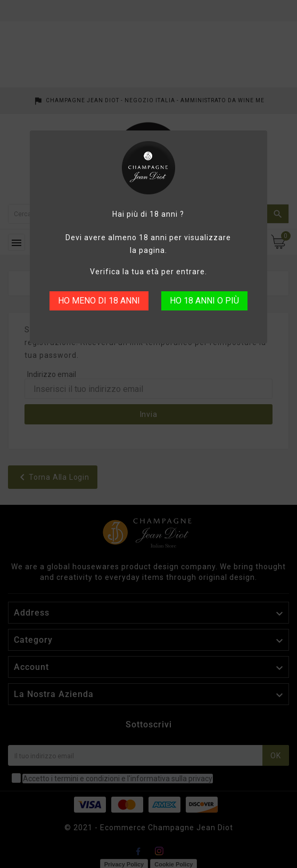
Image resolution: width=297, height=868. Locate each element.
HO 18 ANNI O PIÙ (204, 301)
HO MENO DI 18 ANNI (99, 301)
